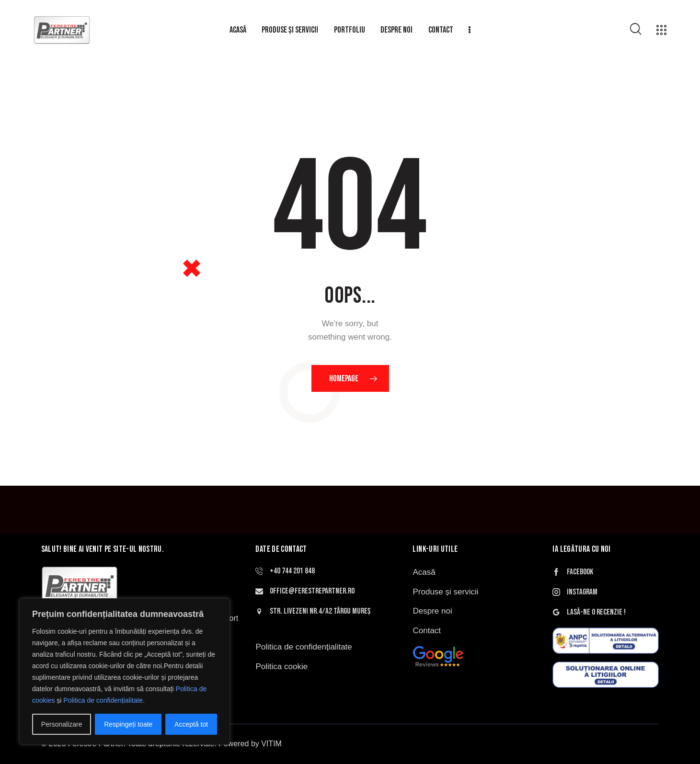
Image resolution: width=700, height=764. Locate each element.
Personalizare (62, 724)
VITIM (271, 744)
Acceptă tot (191, 724)
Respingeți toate (128, 724)
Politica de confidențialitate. (104, 700)
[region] (125, 672)
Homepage (344, 379)
